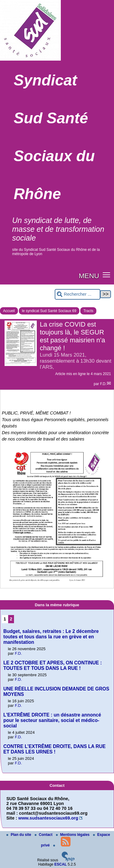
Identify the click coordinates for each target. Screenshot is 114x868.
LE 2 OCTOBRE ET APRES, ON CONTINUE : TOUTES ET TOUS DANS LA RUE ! (53, 665)
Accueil (9, 311)
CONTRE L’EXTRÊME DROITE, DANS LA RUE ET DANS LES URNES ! (54, 749)
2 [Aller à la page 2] (11, 619)
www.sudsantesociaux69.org (48, 818)
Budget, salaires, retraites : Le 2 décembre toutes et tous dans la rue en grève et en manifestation (51, 637)
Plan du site (19, 835)
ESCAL (61, 864)
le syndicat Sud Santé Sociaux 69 (49, 311)
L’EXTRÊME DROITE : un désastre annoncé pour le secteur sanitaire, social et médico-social (52, 720)
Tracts (88, 311)
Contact (44, 835)
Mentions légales (73, 835)
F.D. (103, 384)
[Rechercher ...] (78, 294)
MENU (89, 276)
